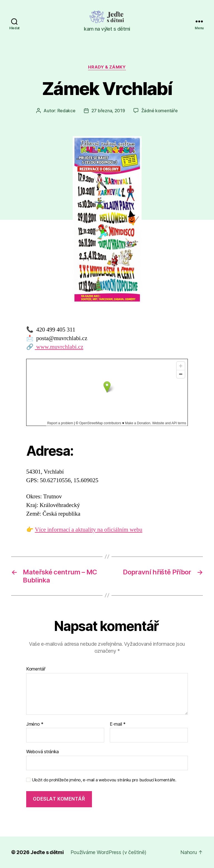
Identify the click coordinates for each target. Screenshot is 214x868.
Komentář (36, 669)
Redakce (66, 111)
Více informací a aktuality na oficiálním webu (89, 530)
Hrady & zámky (107, 67)
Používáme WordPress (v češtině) (108, 852)
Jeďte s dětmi (47, 852)
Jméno (35, 724)
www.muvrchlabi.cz (59, 347)
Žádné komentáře (160, 111)
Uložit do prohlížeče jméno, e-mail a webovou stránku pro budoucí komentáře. (104, 780)
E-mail (118, 724)
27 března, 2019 (108, 111)
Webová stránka (42, 752)
